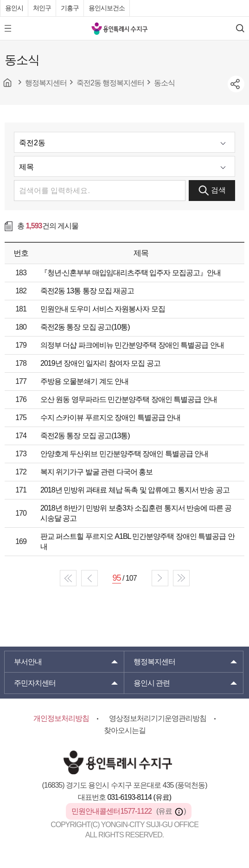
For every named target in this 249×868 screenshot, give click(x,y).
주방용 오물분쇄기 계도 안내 (84, 381)
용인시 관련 (152, 683)
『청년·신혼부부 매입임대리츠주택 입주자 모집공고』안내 (131, 273)
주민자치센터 (35, 683)
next (160, 578)
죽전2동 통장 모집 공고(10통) (85, 327)
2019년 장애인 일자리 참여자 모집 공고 (100, 363)
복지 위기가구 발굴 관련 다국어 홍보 (96, 472)
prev (89, 578)
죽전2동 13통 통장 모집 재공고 (87, 291)
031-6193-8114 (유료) (139, 797)
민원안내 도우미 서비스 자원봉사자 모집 (103, 309)
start (68, 578)
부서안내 (28, 662)
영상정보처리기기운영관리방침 (158, 718)
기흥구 (70, 8)
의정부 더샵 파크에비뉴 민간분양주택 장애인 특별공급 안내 (132, 345)
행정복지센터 (154, 662)
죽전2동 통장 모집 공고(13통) (85, 436)
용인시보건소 (107, 8)
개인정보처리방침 (61, 718)
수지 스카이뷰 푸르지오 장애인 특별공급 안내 (110, 418)
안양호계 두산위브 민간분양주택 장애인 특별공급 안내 (124, 454)
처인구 (42, 8)
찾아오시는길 (125, 730)
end (181, 578)
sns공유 (236, 84)
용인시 (14, 8)
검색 (212, 191)
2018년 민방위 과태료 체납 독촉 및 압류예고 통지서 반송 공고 (135, 490)
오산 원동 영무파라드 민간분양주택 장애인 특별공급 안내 (129, 399)
